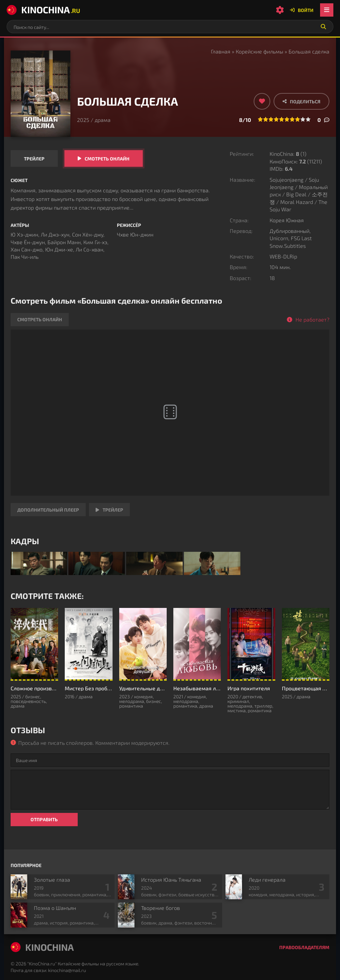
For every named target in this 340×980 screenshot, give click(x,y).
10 (308, 119)
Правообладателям (304, 947)
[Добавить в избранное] (262, 101)
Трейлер (34, 159)
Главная (221, 51)
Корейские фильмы (259, 51)
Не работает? (312, 319)
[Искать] (323, 27)
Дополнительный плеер (48, 510)
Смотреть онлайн (107, 159)
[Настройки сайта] (280, 10)
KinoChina (43, 10)
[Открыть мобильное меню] (327, 10)
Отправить (44, 819)
